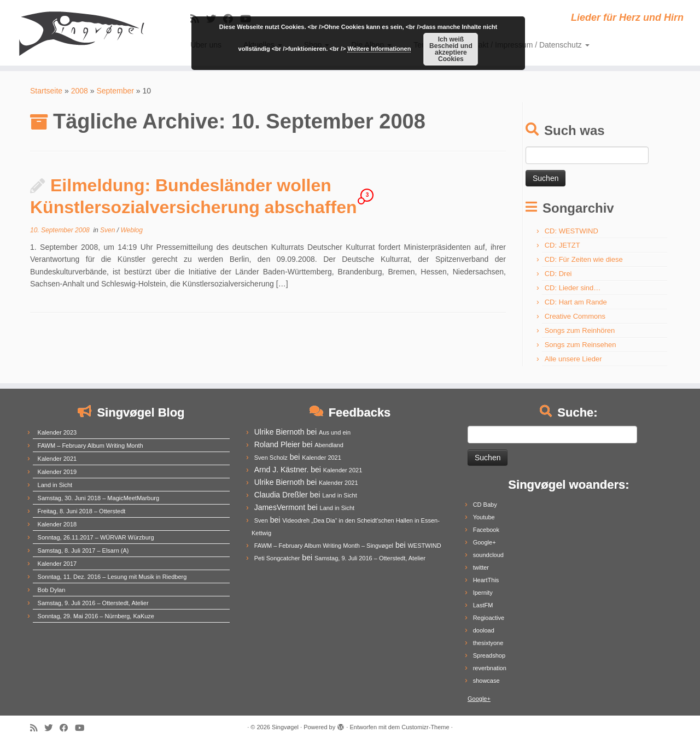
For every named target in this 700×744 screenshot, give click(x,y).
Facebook (486, 530)
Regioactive (489, 618)
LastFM (483, 605)
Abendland (329, 445)
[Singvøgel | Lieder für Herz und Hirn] (81, 33)
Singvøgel (285, 727)
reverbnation (490, 668)
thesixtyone (488, 643)
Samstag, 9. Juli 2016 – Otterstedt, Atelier (93, 603)
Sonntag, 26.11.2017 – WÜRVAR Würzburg (96, 537)
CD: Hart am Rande (576, 302)
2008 (80, 91)
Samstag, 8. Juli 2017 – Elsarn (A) (83, 550)
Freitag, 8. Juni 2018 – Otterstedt (82, 511)
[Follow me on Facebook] (67, 728)
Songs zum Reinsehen (581, 345)
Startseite (46, 91)
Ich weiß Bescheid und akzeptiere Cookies (451, 49)
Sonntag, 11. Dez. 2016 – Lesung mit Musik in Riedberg (112, 577)
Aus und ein (335, 432)
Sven (109, 230)
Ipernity (483, 593)
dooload (484, 630)
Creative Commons (575, 316)
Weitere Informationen (379, 49)
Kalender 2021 (57, 459)
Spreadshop (489, 655)
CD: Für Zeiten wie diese (584, 259)
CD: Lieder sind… (573, 288)
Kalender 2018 (57, 524)
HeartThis (486, 580)
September (115, 91)
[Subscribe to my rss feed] (37, 728)
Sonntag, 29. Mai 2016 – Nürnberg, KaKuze (96, 616)
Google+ (485, 542)
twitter (481, 567)
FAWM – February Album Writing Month (91, 446)
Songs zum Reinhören (580, 330)
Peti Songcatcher (277, 558)
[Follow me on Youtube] (83, 728)
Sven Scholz (271, 458)
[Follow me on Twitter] (52, 728)
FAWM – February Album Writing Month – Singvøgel (324, 546)
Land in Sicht (55, 485)
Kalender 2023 (57, 432)
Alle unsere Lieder (573, 359)
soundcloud (488, 555)
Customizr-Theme (425, 727)
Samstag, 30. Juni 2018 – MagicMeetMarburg (99, 498)
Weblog (131, 230)
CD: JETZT (562, 245)
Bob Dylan (52, 590)
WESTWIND (424, 546)
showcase (486, 681)
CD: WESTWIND (571, 231)
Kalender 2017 (57, 564)
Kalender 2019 (57, 472)
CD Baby (485, 505)
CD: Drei (558, 274)
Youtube (484, 517)
